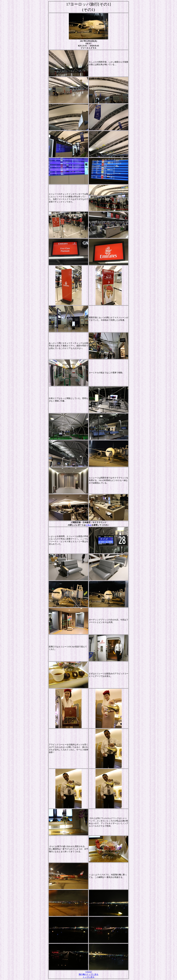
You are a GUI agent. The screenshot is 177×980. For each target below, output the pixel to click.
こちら (88, 525)
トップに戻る (88, 977)
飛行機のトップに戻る (88, 974)
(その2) (89, 972)
